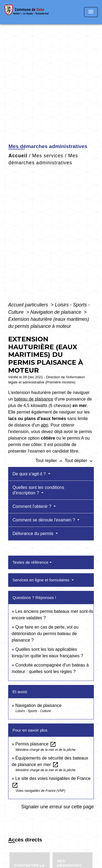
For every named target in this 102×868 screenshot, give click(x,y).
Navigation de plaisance (57, 312)
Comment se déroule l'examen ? (44, 520)
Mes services (48, 156)
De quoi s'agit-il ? (30, 474)
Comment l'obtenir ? (33, 506)
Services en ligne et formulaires (41, 580)
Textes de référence (30, 562)
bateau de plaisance (34, 399)
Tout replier (50, 461)
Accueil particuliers (29, 305)
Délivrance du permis (34, 534)
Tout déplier (79, 461)
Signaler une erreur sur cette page (58, 807)
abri (44, 425)
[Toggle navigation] (91, 12)
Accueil (18, 156)
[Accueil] (28, 12)
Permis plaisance (36, 744)
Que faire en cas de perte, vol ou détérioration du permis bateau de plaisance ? (45, 634)
